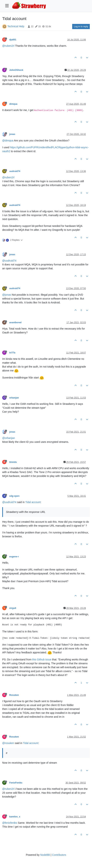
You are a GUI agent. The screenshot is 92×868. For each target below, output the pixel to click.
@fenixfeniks (10, 823)
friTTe (12, 353)
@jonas (7, 295)
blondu (13, 462)
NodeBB (45, 855)
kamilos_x (15, 817)
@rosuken (8, 743)
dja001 (13, 40)
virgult (13, 608)
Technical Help (16, 26)
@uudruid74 (9, 261)
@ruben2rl (8, 46)
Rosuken (14, 695)
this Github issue (42, 659)
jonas (12, 134)
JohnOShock (16, 70)
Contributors (59, 855)
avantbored (15, 323)
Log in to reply (81, 27)
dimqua (13, 104)
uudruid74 (15, 171)
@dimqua (8, 140)
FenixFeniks (16, 783)
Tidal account (33, 502)
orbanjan (14, 398)
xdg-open (14, 496)
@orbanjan (9, 438)
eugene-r (14, 557)
